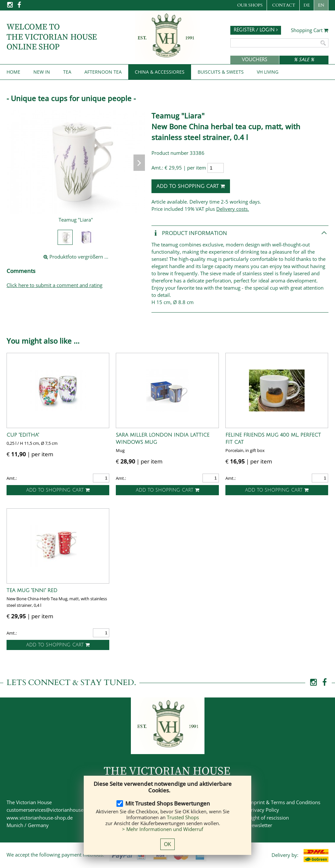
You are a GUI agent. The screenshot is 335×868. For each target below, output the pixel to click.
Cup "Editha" (23, 435)
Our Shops (250, 5)
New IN (42, 72)
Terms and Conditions (296, 802)
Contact (284, 5)
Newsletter (260, 825)
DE (307, 5)
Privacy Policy (264, 810)
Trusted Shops (183, 817)
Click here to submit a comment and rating (54, 285)
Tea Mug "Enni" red (32, 590)
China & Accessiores (160, 72)
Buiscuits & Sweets (221, 72)
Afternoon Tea (103, 72)
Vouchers (255, 60)
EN (321, 5)
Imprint (256, 802)
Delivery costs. (233, 209)
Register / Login (256, 30)
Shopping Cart (310, 30)
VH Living (268, 72)
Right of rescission (268, 818)
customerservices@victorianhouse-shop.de (55, 810)
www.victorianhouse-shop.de (40, 818)
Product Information (189, 233)
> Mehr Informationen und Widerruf (163, 829)
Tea (67, 72)
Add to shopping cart (191, 186)
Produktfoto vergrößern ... (76, 257)
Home (13, 72)
